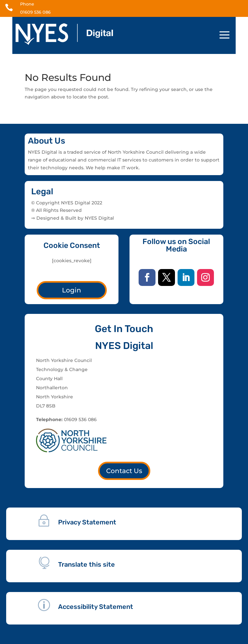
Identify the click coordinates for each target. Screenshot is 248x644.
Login (72, 290)
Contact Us (124, 471)
